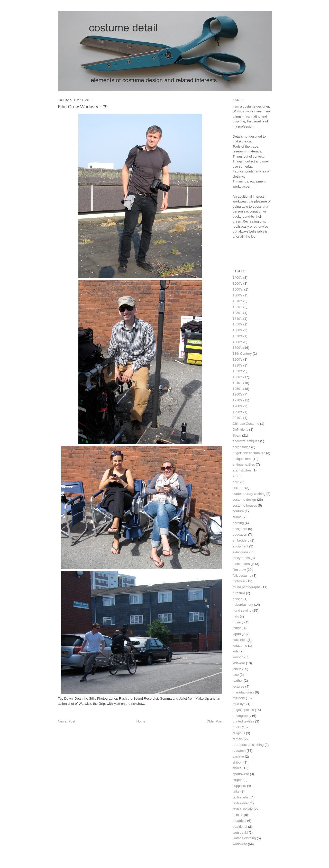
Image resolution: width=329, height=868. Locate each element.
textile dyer (241, 803)
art (235, 476)
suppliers (239, 786)
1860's (237, 330)
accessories (241, 447)
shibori (237, 762)
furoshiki (239, 593)
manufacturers (243, 692)
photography (242, 716)
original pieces (243, 710)
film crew (239, 570)
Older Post (214, 721)
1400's (237, 278)
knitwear (239, 663)
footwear (239, 581)
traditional (240, 827)
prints (237, 727)
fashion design (243, 564)
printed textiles (243, 721)
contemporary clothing (249, 494)
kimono (238, 657)
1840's (237, 319)
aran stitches (242, 470)
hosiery (238, 622)
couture (238, 511)
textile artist (241, 797)
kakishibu (240, 640)
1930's (237, 377)
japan (237, 634)
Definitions (240, 430)
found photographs (246, 587)
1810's (237, 301)
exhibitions (240, 552)
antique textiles (244, 464)
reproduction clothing (248, 745)
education (240, 534)
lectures (239, 686)
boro (236, 482)
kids (236, 651)
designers (240, 529)
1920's (237, 371)
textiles (238, 815)
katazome (240, 646)
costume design (244, 500)
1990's (237, 412)
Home (141, 721)
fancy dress (241, 558)
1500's (237, 283)
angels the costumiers (249, 453)
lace (236, 675)
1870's (237, 336)
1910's (237, 365)
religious (239, 733)
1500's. (238, 289)
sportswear (241, 774)
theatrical (239, 821)
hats (236, 616)
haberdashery (243, 605)
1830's (237, 313)
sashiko (238, 756)
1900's (237, 359)
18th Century (242, 354)
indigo (237, 628)
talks (236, 791)
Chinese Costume (246, 424)
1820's (237, 307)
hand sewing (242, 610)
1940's (237, 383)
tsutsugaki (240, 832)
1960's (237, 394)
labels (237, 669)
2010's (237, 418)
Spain (237, 435)
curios (237, 517)
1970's (237, 400)
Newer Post (66, 721)
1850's (237, 324)
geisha (237, 599)
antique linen (242, 459)
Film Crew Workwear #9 (83, 107)
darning (238, 523)
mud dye (239, 704)
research (239, 751)
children (239, 488)
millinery (239, 698)
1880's (237, 342)
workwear (240, 844)
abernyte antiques (246, 441)
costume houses (245, 505)
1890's (237, 348)
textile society (243, 809)
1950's (237, 389)
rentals (238, 739)
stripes (237, 780)
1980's (237, 406)
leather (238, 681)
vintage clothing (244, 838)
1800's (237, 295)
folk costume (242, 576)
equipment (240, 546)
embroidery (241, 540)
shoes (237, 768)
